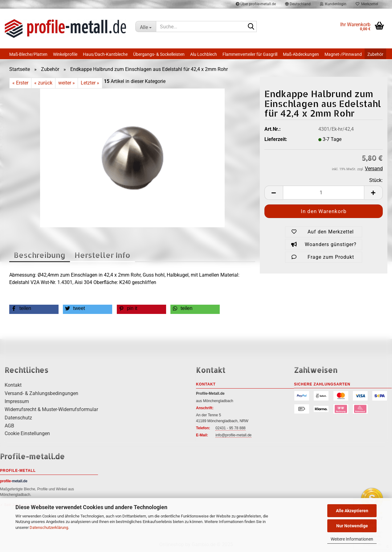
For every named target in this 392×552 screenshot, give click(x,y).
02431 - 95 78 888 (230, 428)
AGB (9, 426)
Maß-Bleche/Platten (28, 54)
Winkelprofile (65, 54)
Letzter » (90, 83)
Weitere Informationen (352, 539)
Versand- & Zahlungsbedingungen (41, 393)
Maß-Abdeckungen (301, 54)
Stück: (376, 180)
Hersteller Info (102, 255)
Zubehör (375, 54)
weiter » (67, 83)
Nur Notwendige (352, 526)
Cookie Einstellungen (27, 433)
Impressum (17, 401)
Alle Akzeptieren (352, 511)
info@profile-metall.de (233, 435)
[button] (274, 193)
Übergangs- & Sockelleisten (159, 54)
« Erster (20, 83)
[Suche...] (146, 27)
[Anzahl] (324, 193)
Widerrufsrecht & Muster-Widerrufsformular (51, 409)
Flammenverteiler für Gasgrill (250, 54)
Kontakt (13, 385)
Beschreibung (40, 255)
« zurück (43, 83)
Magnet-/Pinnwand (343, 54)
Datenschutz (18, 418)
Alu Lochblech (204, 54)
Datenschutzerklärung (49, 527)
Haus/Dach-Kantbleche (105, 54)
